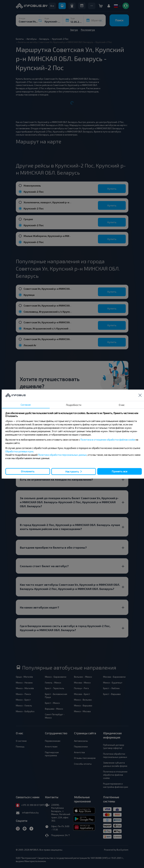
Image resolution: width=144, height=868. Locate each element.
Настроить (72, 471)
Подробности (74, 405)
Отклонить (28, 471)
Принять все (120, 471)
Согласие (26, 405)
